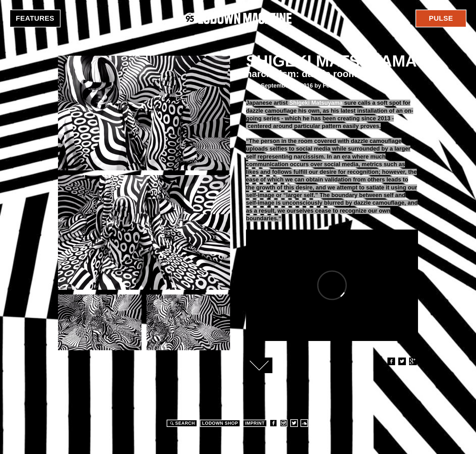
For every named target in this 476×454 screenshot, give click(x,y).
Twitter (402, 361)
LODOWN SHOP (220, 423)
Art (252, 86)
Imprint (255, 423)
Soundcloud (304, 423)
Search (182, 423)
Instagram (284, 423)
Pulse (441, 18)
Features (35, 18)
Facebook (391, 361)
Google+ (413, 361)
